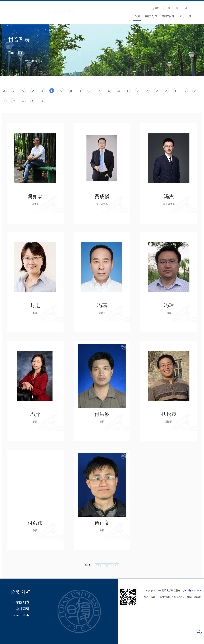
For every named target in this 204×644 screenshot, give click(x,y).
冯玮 (169, 305)
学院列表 (151, 16)
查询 (157, 8)
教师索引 (168, 16)
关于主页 (185, 16)
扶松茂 (169, 414)
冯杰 (169, 196)
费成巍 (102, 196)
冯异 (35, 414)
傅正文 (102, 523)
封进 (35, 305)
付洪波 (102, 414)
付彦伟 (35, 523)
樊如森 (35, 196)
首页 (137, 16)
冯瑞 (102, 305)
